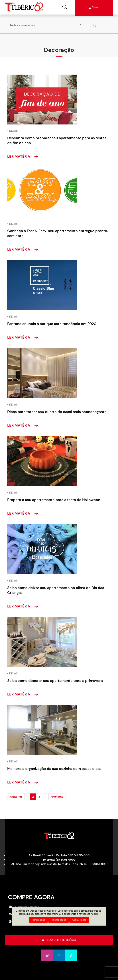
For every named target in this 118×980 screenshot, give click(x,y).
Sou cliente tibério (59, 940)
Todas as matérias (22, 25)
